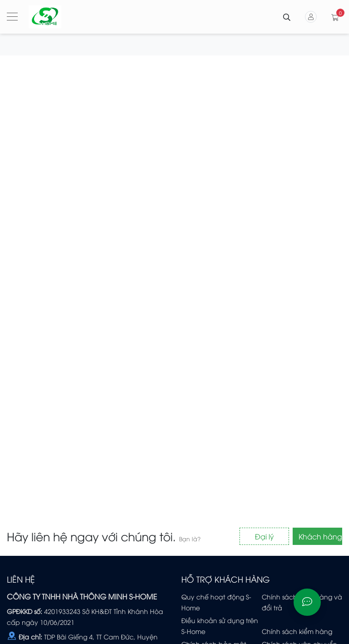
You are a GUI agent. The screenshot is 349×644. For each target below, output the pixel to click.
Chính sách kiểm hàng (297, 631)
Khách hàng (320, 536)
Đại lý (264, 536)
